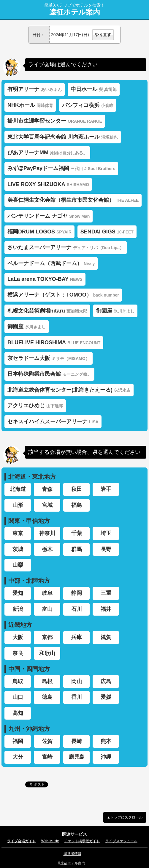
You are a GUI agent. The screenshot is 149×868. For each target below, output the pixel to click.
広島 (106, 681)
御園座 (115, 311)
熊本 (106, 741)
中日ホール (94, 89)
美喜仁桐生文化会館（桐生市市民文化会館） (73, 200)
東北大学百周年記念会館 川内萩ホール (63, 137)
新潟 (18, 609)
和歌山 (47, 653)
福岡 (18, 741)
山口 (18, 697)
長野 (106, 549)
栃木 (47, 549)
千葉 (77, 533)
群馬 (77, 549)
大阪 (18, 637)
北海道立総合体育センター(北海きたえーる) (69, 390)
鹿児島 (77, 757)
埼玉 (106, 533)
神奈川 (47, 533)
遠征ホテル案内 (75, 12)
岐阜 (47, 593)
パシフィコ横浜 (88, 105)
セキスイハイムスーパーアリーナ (53, 422)
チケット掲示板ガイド (82, 841)
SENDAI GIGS (107, 232)
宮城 (47, 505)
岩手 (106, 489)
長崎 (77, 741)
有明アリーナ (35, 89)
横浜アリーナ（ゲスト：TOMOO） (63, 295)
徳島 (47, 697)
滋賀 (106, 637)
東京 (18, 533)
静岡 (77, 593)
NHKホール (30, 105)
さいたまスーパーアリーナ (66, 247)
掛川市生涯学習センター (55, 121)
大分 (18, 757)
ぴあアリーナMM (47, 153)
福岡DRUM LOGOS (39, 232)
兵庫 (77, 637)
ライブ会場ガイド (21, 841)
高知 (18, 713)
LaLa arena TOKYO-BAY (45, 279)
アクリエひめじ (35, 406)
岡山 (77, 681)
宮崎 (47, 757)
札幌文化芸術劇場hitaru (47, 311)
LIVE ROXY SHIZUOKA (48, 184)
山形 (18, 505)
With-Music (50, 841)
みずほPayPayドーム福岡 (61, 168)
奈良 (18, 653)
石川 (77, 609)
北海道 (18, 489)
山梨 (18, 565)
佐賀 (47, 741)
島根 (47, 681)
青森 (47, 489)
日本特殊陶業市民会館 (49, 374)
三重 (106, 593)
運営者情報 (72, 854)
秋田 (77, 489)
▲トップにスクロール (125, 817)
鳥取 (18, 681)
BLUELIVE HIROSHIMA (54, 342)
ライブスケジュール (121, 841)
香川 (77, 697)
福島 (77, 505)
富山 (47, 609)
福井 (106, 609)
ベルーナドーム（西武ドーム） (51, 263)
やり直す (103, 35)
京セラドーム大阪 (49, 358)
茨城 (18, 549)
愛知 (18, 593)
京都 (47, 637)
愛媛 (106, 697)
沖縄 (106, 757)
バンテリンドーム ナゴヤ (49, 216)
